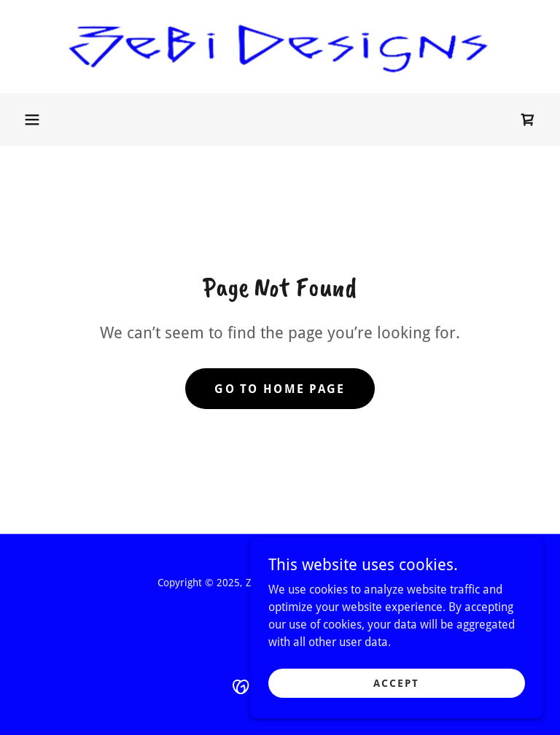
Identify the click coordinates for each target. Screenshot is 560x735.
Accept (396, 693)
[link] (280, 47)
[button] (32, 120)
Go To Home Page (280, 389)
